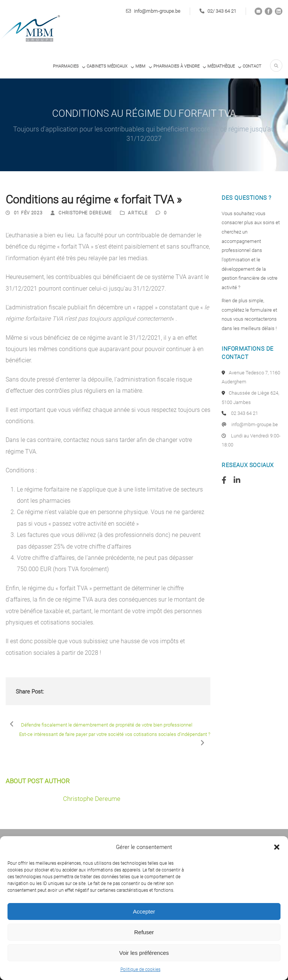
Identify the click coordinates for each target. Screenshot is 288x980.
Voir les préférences (144, 953)
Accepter (144, 911)
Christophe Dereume (85, 213)
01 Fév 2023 (28, 213)
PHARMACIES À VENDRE (176, 66)
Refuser (144, 932)
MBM (140, 66)
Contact (252, 66)
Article (138, 213)
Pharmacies (66, 66)
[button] (277, 847)
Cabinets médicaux (107, 66)
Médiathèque (221, 66)
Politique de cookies (140, 969)
